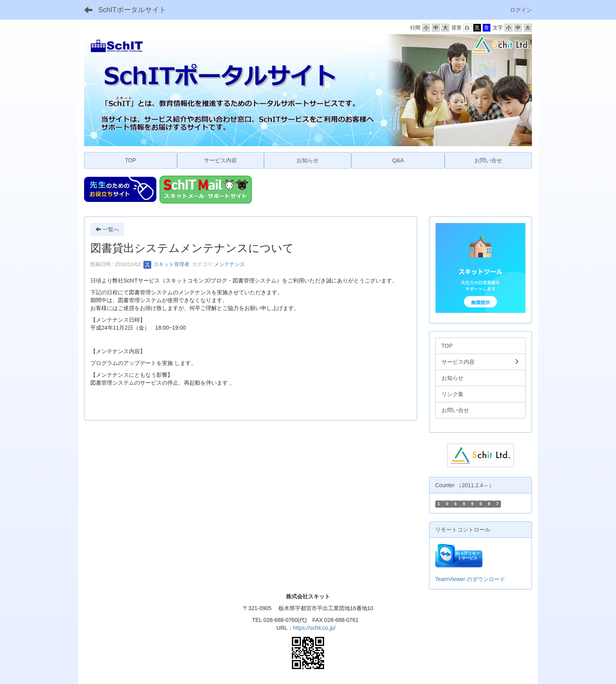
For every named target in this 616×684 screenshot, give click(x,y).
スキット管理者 (166, 264)
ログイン (521, 10)
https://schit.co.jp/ (314, 628)
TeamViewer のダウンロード (470, 579)
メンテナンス (229, 264)
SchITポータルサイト (132, 10)
